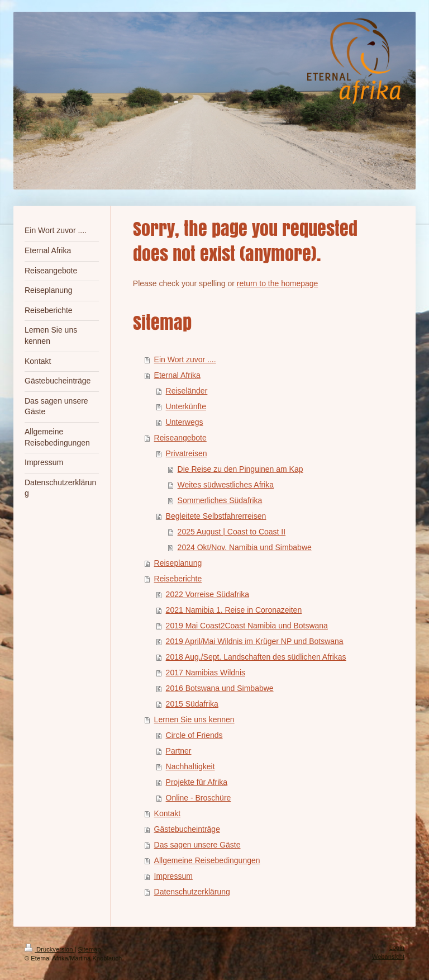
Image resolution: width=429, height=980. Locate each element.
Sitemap (90, 949)
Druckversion (50, 949)
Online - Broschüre (199, 798)
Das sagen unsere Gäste (197, 845)
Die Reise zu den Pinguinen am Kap (240, 469)
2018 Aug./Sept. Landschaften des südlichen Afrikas (256, 657)
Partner (179, 751)
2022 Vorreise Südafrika (208, 594)
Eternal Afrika (177, 375)
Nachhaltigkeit (190, 766)
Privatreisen (187, 453)
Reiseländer (187, 391)
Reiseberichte (178, 579)
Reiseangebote (180, 438)
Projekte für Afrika (197, 782)
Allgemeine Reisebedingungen (207, 860)
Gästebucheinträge (187, 829)
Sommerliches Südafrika (220, 500)
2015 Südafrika (192, 704)
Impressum (173, 876)
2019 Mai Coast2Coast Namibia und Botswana (247, 626)
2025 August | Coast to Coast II (232, 532)
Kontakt (167, 813)
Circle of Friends (194, 735)
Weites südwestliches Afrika (226, 485)
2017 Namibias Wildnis (206, 673)
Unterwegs (185, 422)
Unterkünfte (186, 406)
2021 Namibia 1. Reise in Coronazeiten (234, 610)
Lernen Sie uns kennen (194, 719)
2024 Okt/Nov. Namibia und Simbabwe (245, 547)
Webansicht (388, 957)
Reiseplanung (178, 563)
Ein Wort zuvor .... (185, 359)
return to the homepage (278, 283)
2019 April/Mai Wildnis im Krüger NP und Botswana (255, 641)
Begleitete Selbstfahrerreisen (216, 516)
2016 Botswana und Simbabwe (220, 688)
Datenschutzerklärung (192, 892)
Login (397, 948)
